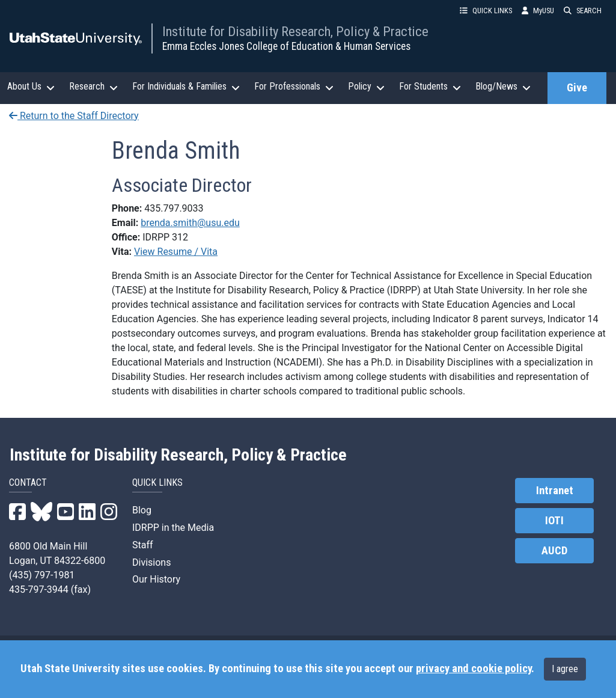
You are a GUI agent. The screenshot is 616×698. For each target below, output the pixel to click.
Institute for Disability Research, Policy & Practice (295, 31)
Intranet (555, 491)
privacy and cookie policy (474, 669)
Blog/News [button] (503, 87)
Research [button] (93, 87)
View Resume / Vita (176, 252)
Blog (142, 510)
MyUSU (538, 11)
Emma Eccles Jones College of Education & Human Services (286, 46)
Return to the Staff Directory (74, 116)
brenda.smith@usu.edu (190, 223)
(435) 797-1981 (42, 575)
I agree (565, 669)
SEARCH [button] (583, 11)
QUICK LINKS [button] (486, 11)
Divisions (151, 562)
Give (577, 88)
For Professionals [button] (294, 87)
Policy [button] (366, 87)
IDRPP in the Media (173, 528)
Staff (143, 545)
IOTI (554, 521)
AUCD (554, 551)
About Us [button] (31, 87)
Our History (156, 579)
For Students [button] (430, 87)
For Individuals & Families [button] (186, 87)
